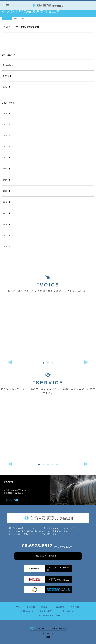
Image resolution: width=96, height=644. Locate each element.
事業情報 (31, 607)
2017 (5, 213)
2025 (5, 124)
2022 (5, 158)
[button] (43, 363)
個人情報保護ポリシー (50, 616)
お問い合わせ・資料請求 (45, 556)
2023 (5, 147)
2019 (5, 191)
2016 (5, 224)
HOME (17, 607)
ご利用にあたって (67, 611)
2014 (5, 246)
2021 (5, 169)
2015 (5, 235)
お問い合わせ (27, 611)
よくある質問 (46, 611)
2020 (5, 180)
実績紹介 (46, 607)
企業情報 (60, 607)
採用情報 (75, 607)
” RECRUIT (11, 500)
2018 (5, 202)
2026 (5, 113)
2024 (5, 136)
